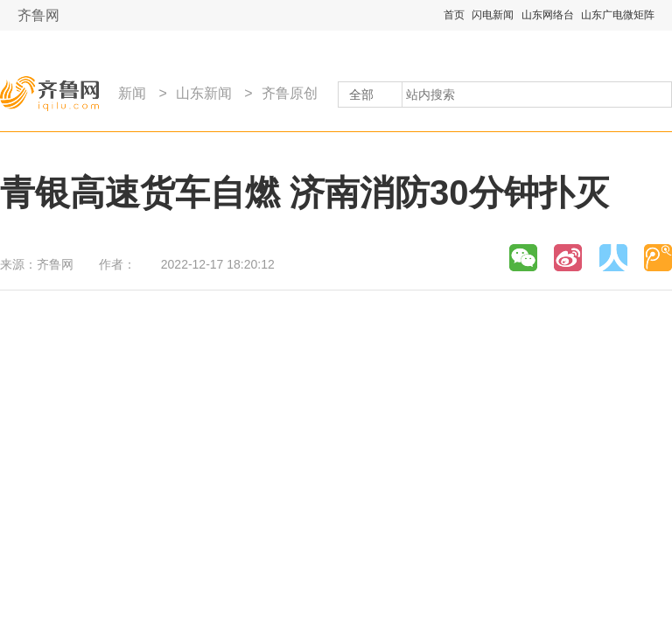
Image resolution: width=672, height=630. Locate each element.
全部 (361, 94)
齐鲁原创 (290, 93)
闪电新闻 (493, 15)
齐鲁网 (38, 15)
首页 (454, 15)
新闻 (132, 93)
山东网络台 (548, 15)
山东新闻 (204, 93)
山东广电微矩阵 (618, 15)
